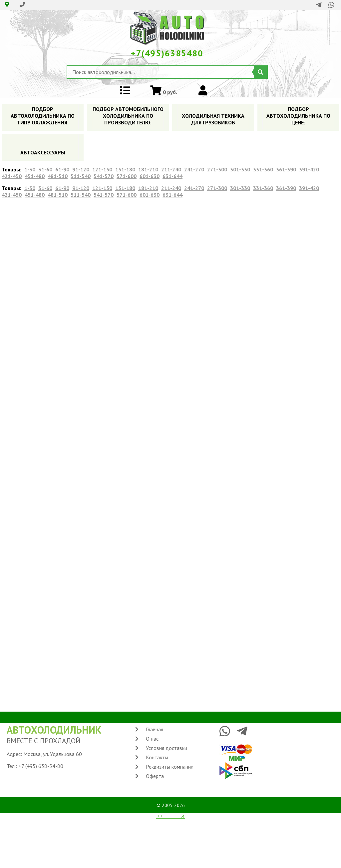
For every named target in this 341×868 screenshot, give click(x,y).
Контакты (157, 757)
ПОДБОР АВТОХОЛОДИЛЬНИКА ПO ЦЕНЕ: (298, 116)
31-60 (45, 169)
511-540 (81, 176)
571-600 (127, 176)
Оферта (155, 776)
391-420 (309, 169)
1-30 (30, 169)
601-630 (150, 176)
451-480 (35, 176)
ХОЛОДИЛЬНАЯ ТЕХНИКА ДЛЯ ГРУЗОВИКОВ (213, 119)
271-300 (217, 169)
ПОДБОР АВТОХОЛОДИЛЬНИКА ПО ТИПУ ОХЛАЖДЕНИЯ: (43, 116)
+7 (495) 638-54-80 (41, 766)
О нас (152, 739)
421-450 (12, 176)
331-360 (263, 169)
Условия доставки (167, 748)
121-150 (102, 169)
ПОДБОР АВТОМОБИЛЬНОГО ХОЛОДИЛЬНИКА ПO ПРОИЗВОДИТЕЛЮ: (128, 116)
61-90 (62, 169)
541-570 (104, 176)
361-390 (286, 169)
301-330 (240, 169)
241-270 (194, 169)
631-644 (172, 176)
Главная (155, 729)
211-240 (171, 169)
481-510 (58, 176)
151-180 (125, 169)
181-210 (148, 169)
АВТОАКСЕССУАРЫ (43, 152)
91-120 (81, 169)
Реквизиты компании (170, 767)
